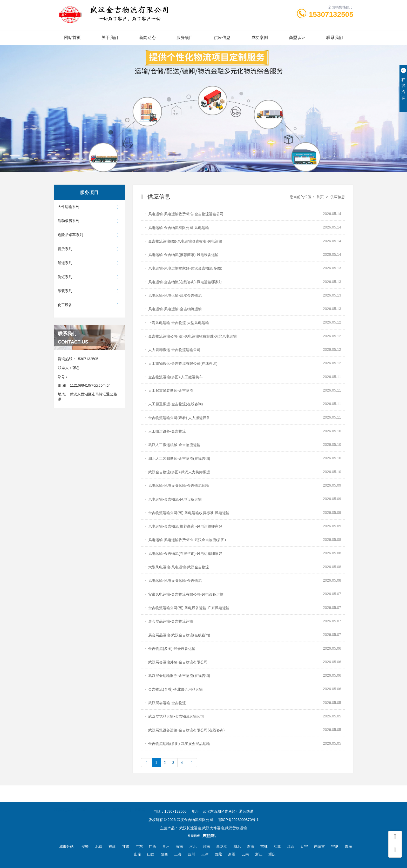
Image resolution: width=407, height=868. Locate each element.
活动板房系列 (89, 221)
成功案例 (260, 38)
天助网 (140, 808)
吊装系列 (89, 291)
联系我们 (335, 38)
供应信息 (222, 38)
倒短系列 (89, 277)
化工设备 (89, 305)
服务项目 (185, 38)
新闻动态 (147, 38)
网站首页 (72, 38)
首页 (320, 197)
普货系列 (89, 249)
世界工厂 (120, 808)
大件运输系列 (89, 207)
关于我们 (110, 38)
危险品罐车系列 (89, 235)
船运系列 (89, 263)
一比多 (100, 808)
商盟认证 (297, 38)
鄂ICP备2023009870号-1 (239, 820)
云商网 (82, 808)
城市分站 (66, 846)
